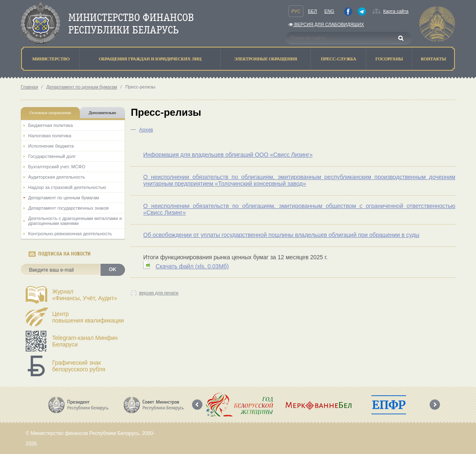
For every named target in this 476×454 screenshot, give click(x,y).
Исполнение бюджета (51, 146)
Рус (296, 11)
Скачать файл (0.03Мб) (192, 266)
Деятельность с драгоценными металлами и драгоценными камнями (75, 221)
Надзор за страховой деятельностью (67, 187)
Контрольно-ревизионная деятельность (70, 234)
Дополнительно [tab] (102, 113)
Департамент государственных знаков (69, 208)
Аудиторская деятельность (57, 177)
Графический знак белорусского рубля (79, 366)
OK (113, 270)
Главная (29, 87)
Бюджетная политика (50, 125)
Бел (313, 11)
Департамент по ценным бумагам (82, 87)
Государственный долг (52, 156)
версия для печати (159, 293)
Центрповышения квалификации (88, 317)
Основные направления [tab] (50, 113)
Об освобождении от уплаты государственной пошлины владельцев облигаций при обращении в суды (281, 235)
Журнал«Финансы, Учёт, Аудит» (85, 295)
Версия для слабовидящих (326, 24)
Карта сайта (396, 11)
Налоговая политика (50, 136)
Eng (329, 11)
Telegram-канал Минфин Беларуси (85, 341)
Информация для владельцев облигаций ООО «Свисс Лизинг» (228, 155)
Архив (146, 130)
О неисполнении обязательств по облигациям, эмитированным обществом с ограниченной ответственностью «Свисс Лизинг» (299, 209)
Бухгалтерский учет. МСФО (57, 167)
